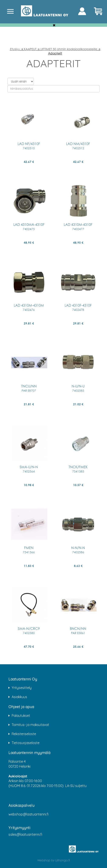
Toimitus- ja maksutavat (30, 725)
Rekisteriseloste (24, 734)
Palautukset (21, 716)
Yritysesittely (22, 688)
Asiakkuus (19, 697)
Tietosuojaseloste (26, 743)
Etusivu (15, 49)
